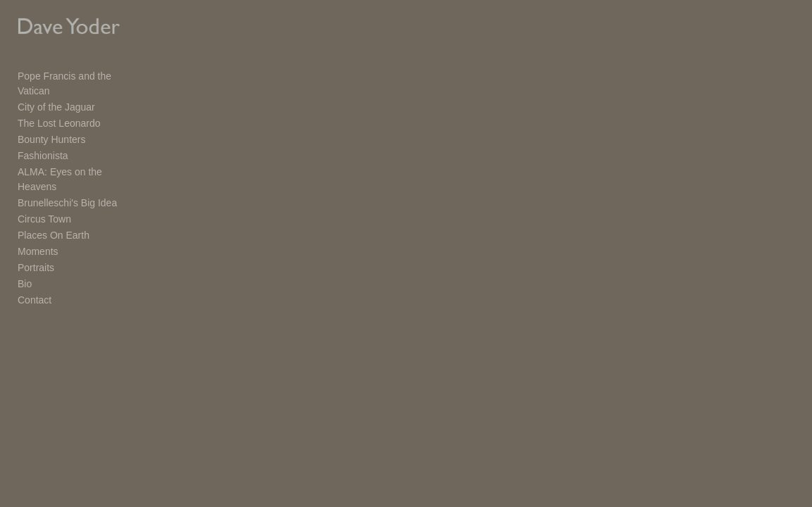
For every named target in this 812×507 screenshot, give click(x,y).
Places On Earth (54, 208)
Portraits (36, 241)
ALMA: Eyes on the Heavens (81, 160)
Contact (35, 273)
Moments (38, 225)
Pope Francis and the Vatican (82, 79)
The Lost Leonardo (59, 111)
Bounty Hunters (52, 127)
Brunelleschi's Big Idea (67, 176)
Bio (25, 257)
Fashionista (43, 144)
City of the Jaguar (56, 95)
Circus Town (44, 192)
